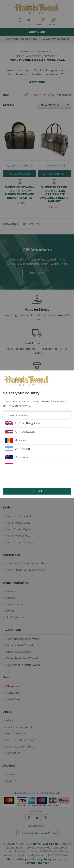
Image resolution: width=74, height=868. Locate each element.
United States (20, 432)
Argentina (17, 449)
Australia (17, 457)
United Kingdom (22, 423)
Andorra (16, 440)
